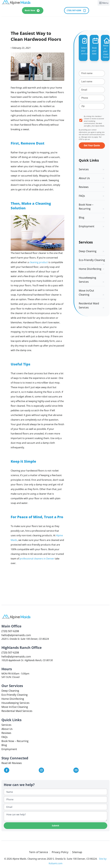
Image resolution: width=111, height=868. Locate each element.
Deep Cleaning (88, 251)
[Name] (55, 792)
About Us (84, 178)
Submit (55, 826)
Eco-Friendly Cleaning (92, 260)
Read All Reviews (12, 763)
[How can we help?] (55, 816)
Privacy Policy (60, 852)
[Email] (55, 807)
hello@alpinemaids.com (16, 635)
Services (84, 169)
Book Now (33, 11)
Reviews (84, 187)
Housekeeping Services (87, 280)
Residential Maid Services (89, 305)
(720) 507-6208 (77, 11)
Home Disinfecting (90, 269)
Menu (104, 3)
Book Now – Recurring (86, 207)
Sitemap (77, 852)
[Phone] (55, 799)
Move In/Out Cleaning (86, 293)
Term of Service (39, 852)
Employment (87, 226)
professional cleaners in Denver (37, 559)
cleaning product (39, 262)
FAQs (82, 196)
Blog (82, 217)
